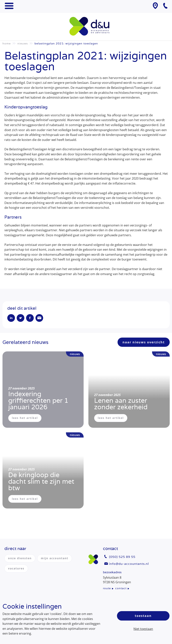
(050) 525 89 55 (122, 557)
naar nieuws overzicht (144, 342)
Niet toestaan (143, 629)
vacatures (16, 568)
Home (7, 43)
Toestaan (143, 616)
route (107, 588)
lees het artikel (25, 418)
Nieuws (23, 43)
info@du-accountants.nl (129, 564)
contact (121, 588)
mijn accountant (55, 558)
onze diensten (20, 558)
